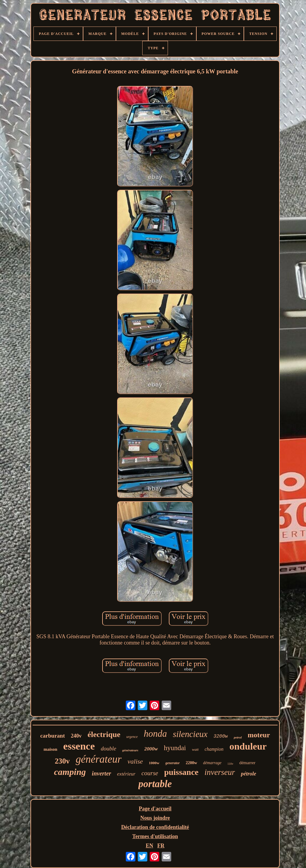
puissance (181, 772)
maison (51, 749)
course (150, 773)
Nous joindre (155, 818)
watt (195, 749)
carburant (53, 736)
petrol (238, 737)
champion (214, 749)
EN (150, 846)
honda (155, 734)
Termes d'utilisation (155, 836)
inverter (101, 773)
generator (172, 763)
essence (79, 746)
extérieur (126, 774)
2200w (191, 763)
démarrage (212, 763)
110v (230, 764)
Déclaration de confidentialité (155, 827)
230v (62, 761)
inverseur (220, 772)
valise (135, 761)
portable (155, 784)
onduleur (248, 746)
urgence (132, 737)
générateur (99, 759)
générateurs (130, 750)
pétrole (248, 774)
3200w (221, 736)
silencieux (190, 734)
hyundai (175, 748)
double (108, 748)
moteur (259, 735)
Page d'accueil (155, 809)
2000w (151, 749)
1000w (154, 763)
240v (76, 736)
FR (161, 846)
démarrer (247, 763)
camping (70, 772)
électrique (104, 734)
